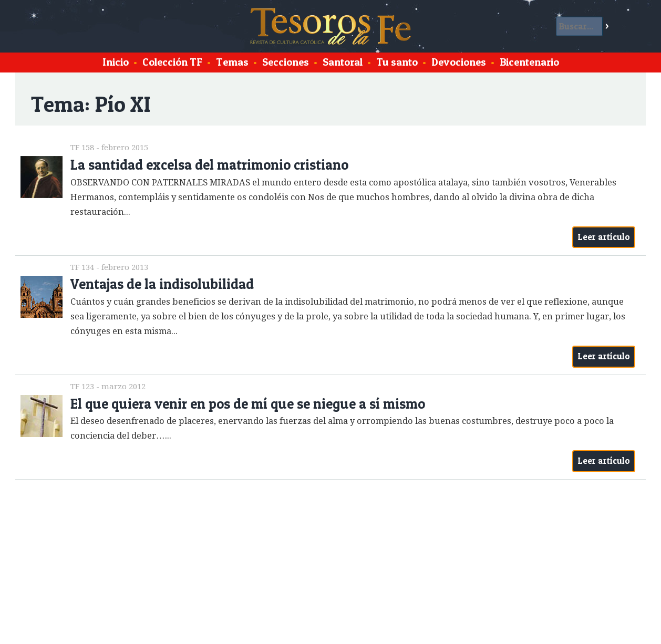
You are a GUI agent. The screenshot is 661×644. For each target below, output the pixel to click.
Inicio (116, 62)
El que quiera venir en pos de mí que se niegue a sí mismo (248, 404)
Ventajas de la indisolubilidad (162, 284)
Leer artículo (604, 237)
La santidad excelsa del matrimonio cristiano (209, 165)
